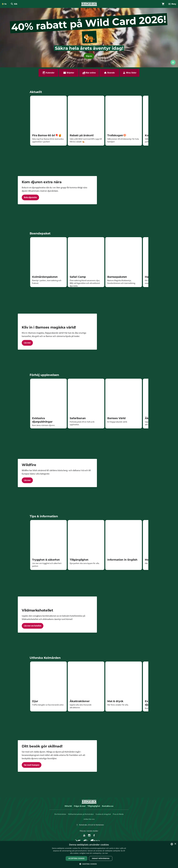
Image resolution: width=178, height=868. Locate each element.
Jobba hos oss (89, 819)
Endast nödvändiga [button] (101, 858)
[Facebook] (94, 836)
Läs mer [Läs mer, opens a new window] (105, 853)
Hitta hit (68, 806)
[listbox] (172, 844)
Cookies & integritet (103, 814)
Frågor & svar (80, 806)
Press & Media (118, 814)
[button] (89, 864)
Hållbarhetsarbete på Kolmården (81, 814)
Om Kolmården (60, 814)
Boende (109, 73)
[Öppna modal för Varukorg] (163, 4)
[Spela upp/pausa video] (173, 62)
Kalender (48, 73)
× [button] (175, 844)
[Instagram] (89, 836)
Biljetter (69, 73)
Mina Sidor (129, 73)
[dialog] (89, 855)
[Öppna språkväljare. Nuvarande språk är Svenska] (4, 4)
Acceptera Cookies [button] (77, 858)
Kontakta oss (108, 806)
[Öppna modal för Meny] (172, 4)
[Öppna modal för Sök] (14, 4)
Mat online (89, 73)
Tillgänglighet (94, 806)
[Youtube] (84, 836)
